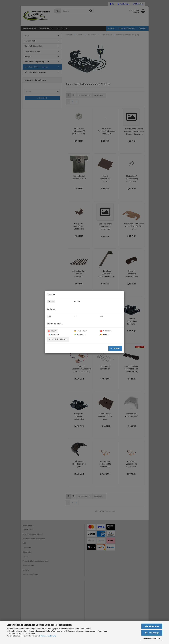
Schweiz (52, 331)
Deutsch (51, 302)
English (77, 302)
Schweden (79, 335)
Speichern (115, 348)
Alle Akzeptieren (152, 626)
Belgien (104, 335)
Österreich (105, 331)
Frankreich (53, 335)
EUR (49, 317)
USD (75, 317)
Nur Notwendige (152, 633)
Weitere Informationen (152, 638)
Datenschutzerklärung (48, 636)
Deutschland (80, 331)
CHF (101, 317)
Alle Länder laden (58, 339)
